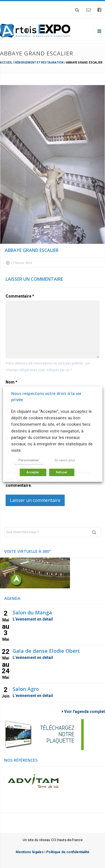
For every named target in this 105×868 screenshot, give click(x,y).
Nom (11, 382)
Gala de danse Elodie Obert (46, 651)
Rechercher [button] (96, 532)
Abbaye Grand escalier (32, 250)
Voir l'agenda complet (83, 712)
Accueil (6, 63)
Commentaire (20, 296)
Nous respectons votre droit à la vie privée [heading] (46, 396)
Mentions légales (30, 852)
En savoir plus (65, 460)
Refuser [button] (62, 472)
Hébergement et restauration (39, 63)
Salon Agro (26, 689)
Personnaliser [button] (29, 460)
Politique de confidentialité (68, 852)
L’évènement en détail (33, 619)
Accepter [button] (33, 472)
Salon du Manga (32, 612)
